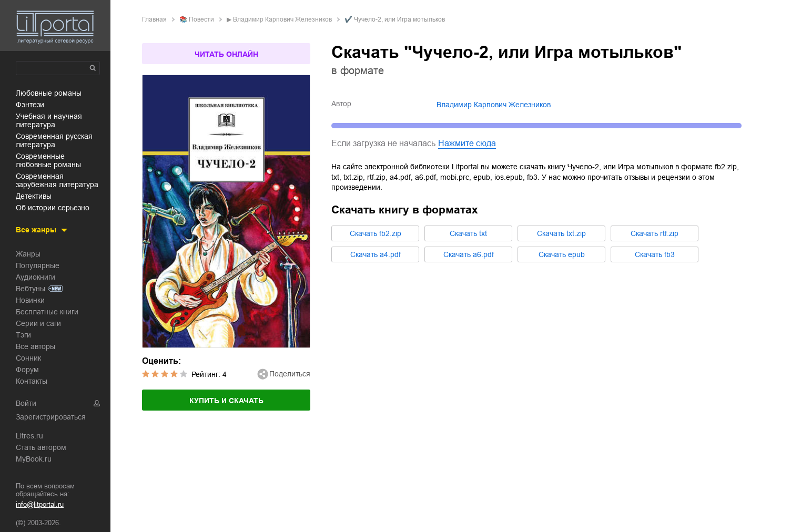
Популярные (38, 265)
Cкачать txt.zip (561, 233)
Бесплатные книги (47, 312)
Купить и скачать (226, 401)
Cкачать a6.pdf (469, 254)
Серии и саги (38, 323)
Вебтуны (31, 289)
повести (201, 19)
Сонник (28, 358)
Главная (154, 19)
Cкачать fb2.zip (376, 233)
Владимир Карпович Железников (282, 19)
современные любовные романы (48, 160)
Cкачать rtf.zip (655, 233)
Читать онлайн (226, 54)
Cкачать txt (468, 233)
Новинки (30, 300)
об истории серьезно (53, 208)
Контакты (32, 381)
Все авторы (36, 346)
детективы (34, 196)
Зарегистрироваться (51, 417)
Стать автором (41, 447)
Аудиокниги (36, 277)
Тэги (23, 335)
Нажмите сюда (467, 143)
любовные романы (49, 93)
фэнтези (30, 105)
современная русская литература (54, 140)
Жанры (28, 254)
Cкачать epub (562, 254)
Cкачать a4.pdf (376, 254)
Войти (26, 403)
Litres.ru (29, 436)
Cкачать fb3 (655, 254)
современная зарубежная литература (57, 180)
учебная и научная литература (49, 120)
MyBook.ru (34, 459)
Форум (27, 370)
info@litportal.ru (40, 504)
